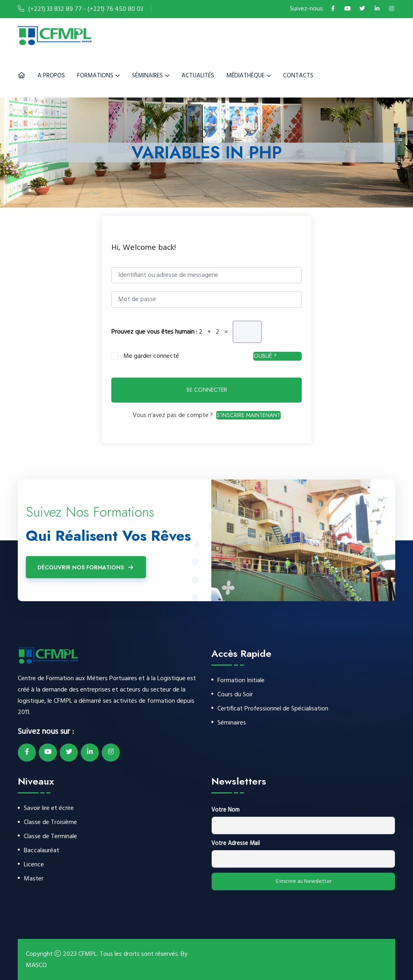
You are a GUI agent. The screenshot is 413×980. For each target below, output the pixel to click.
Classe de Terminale (50, 837)
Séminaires (147, 76)
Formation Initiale (241, 681)
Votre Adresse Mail (236, 844)
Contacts (298, 76)
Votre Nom (225, 810)
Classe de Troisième (50, 823)
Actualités (198, 76)
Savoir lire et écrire (49, 809)
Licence (34, 865)
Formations (95, 76)
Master (34, 879)
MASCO (36, 965)
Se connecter (207, 390)
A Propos (51, 76)
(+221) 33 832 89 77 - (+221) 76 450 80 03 (86, 9)
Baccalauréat (42, 851)
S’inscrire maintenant (248, 415)
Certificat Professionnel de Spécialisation (273, 709)
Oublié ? (265, 356)
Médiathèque (245, 76)
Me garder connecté (151, 356)
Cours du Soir (235, 695)
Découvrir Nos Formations (86, 567)
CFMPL (88, 954)
